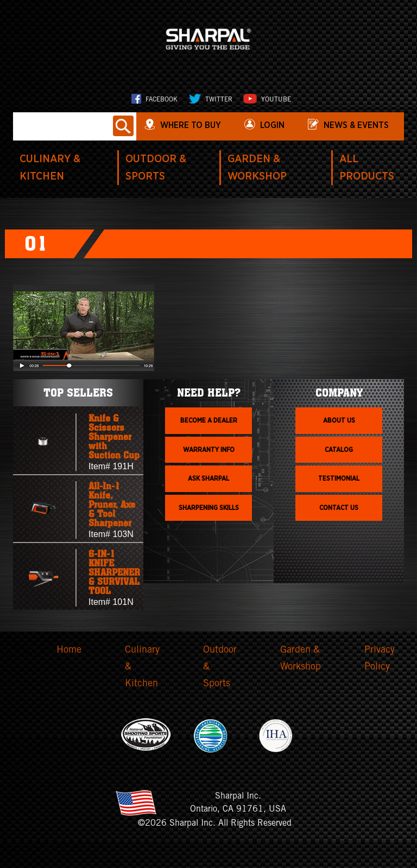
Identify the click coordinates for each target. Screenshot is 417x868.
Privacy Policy (380, 659)
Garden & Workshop (301, 659)
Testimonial (339, 478)
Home (69, 650)
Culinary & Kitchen (142, 667)
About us (339, 420)
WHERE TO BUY (191, 125)
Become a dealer (209, 420)
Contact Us (339, 508)
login (272, 125)
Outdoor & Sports (220, 667)
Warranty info (209, 450)
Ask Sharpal (208, 478)
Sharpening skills (209, 508)
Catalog (339, 450)
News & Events (356, 125)
